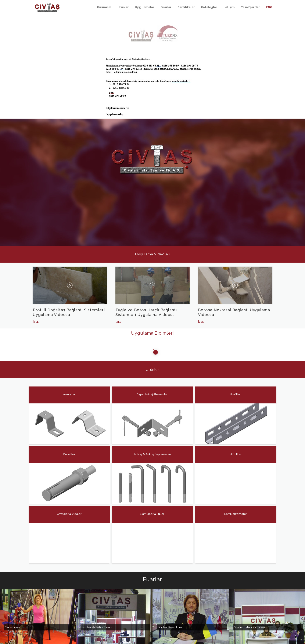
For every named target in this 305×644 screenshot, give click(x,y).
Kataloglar (209, 7)
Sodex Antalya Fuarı (97, 616)
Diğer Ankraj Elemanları (152, 394)
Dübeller (69, 454)
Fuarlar (166, 7)
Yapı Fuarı (12, 616)
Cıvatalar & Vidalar (69, 514)
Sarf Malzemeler (236, 514)
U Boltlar (236, 454)
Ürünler (123, 7)
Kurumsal (104, 7)
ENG (269, 7)
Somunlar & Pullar (152, 514)
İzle (36, 322)
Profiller (236, 394)
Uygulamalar (145, 7)
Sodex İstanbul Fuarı (249, 616)
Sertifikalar (186, 7)
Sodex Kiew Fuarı (171, 616)
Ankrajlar (69, 394)
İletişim (229, 7)
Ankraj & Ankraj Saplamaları (152, 454)
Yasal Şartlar (250, 7)
